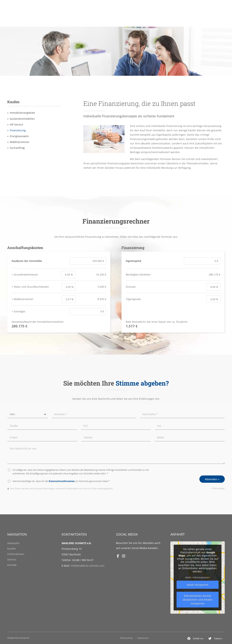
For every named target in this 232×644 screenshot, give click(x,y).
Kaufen (12, 549)
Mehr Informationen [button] (198, 578)
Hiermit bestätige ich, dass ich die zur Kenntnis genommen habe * (61, 481)
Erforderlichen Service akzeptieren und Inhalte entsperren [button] (198, 600)
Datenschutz (127, 638)
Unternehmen (16, 554)
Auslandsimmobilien (22, 119)
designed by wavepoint (18, 638)
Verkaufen (13, 543)
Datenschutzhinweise (62, 481)
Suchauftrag (17, 148)
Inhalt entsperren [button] (198, 585)
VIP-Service (16, 125)
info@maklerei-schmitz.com (88, 566)
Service (12, 559)
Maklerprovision (20, 142)
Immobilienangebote (22, 113)
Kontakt (12, 565)
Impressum (143, 638)
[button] (196, 639)
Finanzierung (18, 130)
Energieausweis (19, 136)
